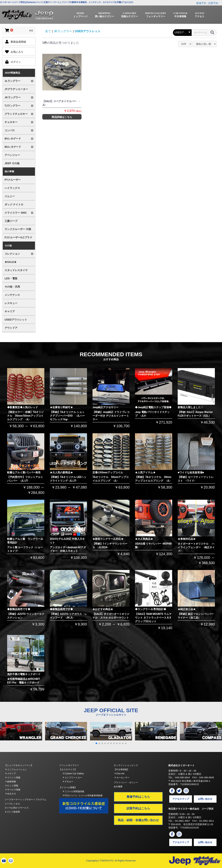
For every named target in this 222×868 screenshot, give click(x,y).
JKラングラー (63, 31)
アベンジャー (12, 155)
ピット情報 (12, 786)
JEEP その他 (12, 163)
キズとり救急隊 (12, 812)
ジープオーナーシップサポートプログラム (25, 800)
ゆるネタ (11, 794)
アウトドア (11, 328)
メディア (11, 774)
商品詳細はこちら (62, 117)
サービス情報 (13, 790)
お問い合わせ (205, 799)
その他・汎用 (12, 287)
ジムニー (10, 196)
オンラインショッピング (126, 765)
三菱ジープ (11, 221)
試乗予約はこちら (138, 808)
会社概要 (118, 787)
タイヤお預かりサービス (17, 808)
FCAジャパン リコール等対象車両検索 (83, 796)
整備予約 (201, 3)
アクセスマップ (181, 799)
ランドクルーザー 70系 (18, 229)
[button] (96, 743)
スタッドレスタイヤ (16, 270)
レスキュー (11, 303)
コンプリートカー (72, 778)
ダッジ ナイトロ (14, 204)
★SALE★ (11, 262)
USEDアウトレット (16, 320)
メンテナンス (12, 295)
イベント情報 (13, 778)
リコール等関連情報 (74, 791)
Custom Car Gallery (73, 774)
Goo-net (120, 774)
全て (48, 31)
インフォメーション (16, 770)
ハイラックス (12, 188)
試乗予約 (213, 3)
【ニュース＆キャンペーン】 (19, 765)
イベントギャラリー (69, 765)
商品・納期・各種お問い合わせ (138, 820)
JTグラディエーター (16, 89)
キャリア (10, 311)
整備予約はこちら (138, 797)
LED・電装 (11, 278)
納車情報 (11, 782)
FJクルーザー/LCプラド (18, 237)
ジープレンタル (12, 804)
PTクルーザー (13, 180)
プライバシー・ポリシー (126, 783)
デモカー (68, 782)
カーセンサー (122, 778)
